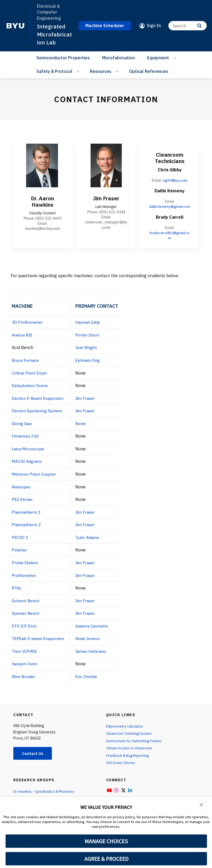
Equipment (158, 57)
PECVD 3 (20, 541)
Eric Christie (90, 680)
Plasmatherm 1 (27, 516)
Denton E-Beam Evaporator (39, 402)
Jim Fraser (88, 402)
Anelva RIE (22, 339)
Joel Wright (89, 352)
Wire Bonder (24, 680)
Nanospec (22, 491)
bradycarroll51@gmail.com (170, 240)
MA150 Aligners (27, 466)
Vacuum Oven (25, 667)
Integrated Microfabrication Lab (55, 34)
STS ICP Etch (25, 629)
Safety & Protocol (54, 71)
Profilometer (24, 579)
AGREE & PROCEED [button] (106, 859)
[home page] (15, 26)
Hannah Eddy (91, 327)
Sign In (154, 25)
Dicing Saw (22, 428)
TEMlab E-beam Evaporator (39, 642)
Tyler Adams (90, 541)
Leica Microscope (29, 453)
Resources (101, 71)
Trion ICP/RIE (25, 655)
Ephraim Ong (90, 365)
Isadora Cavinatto (95, 629)
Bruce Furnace (26, 365)
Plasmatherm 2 (27, 529)
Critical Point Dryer (30, 377)
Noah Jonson (90, 642)
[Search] (188, 25)
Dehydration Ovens (30, 390)
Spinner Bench (26, 617)
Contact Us (34, 757)
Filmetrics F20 (26, 440)
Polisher (20, 554)
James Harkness (94, 655)
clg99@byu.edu (175, 180)
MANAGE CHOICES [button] (106, 841)
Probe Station (25, 566)
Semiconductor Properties (63, 57)
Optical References (149, 71)
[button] (201, 804)
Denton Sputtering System (38, 415)
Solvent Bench (26, 604)
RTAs (17, 592)
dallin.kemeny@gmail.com (170, 209)
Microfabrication (119, 57)
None (83, 428)
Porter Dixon (90, 339)
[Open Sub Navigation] (175, 57)
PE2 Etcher (23, 503)
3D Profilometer (27, 327)
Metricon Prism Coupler (35, 478)
